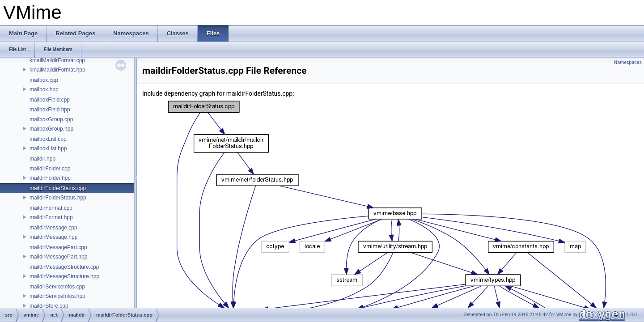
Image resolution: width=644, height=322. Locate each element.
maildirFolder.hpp (50, 178)
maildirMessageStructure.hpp (64, 276)
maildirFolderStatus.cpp (58, 188)
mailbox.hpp (44, 89)
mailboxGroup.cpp (51, 119)
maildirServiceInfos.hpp (57, 296)
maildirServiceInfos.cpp (57, 287)
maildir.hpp (42, 159)
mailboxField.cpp (50, 100)
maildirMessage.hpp (53, 237)
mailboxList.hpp (48, 148)
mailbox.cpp (44, 80)
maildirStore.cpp (49, 306)
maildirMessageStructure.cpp (64, 267)
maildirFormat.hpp (51, 217)
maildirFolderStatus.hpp (58, 198)
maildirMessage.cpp (53, 228)
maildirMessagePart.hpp (58, 257)
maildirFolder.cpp (50, 169)
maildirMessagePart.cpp (58, 247)
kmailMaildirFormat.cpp (57, 60)
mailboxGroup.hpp (51, 129)
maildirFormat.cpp (51, 208)
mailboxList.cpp (48, 139)
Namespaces (628, 62)
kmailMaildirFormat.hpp (57, 70)
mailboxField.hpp (50, 110)
